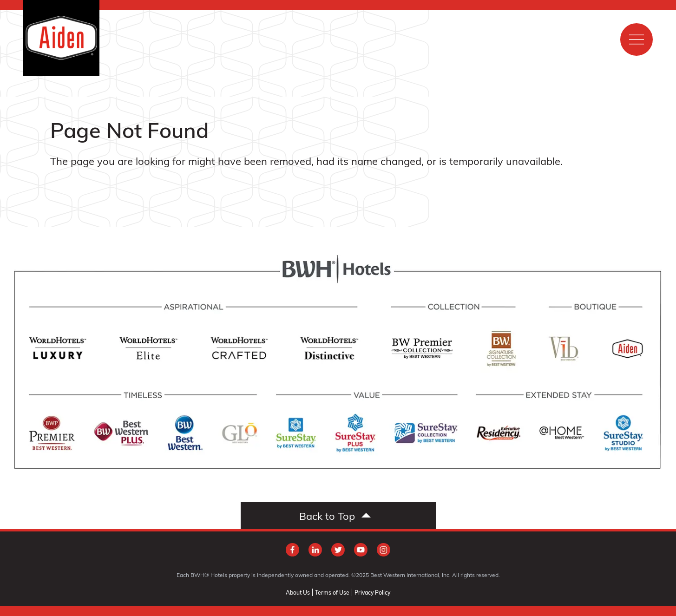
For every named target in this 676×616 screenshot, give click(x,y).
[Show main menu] (637, 39)
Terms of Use (332, 592)
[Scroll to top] (338, 516)
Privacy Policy (372, 592)
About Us (298, 592)
